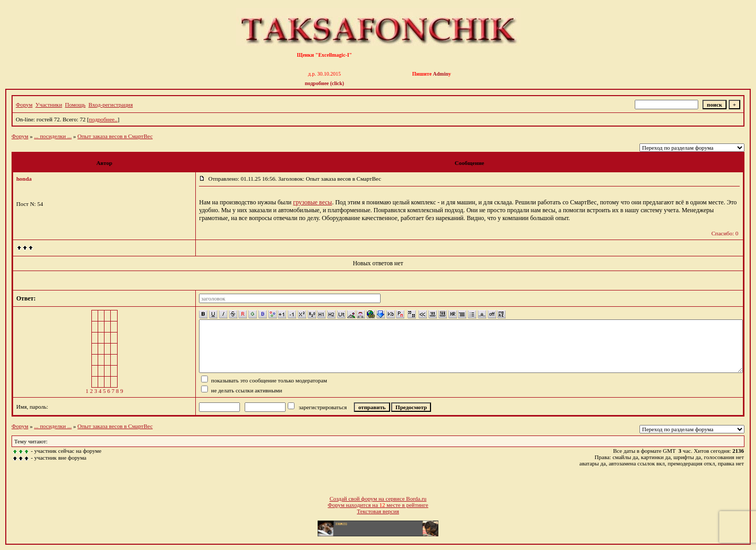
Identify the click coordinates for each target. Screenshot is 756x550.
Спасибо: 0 (725, 233)
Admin (441, 74)
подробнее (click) (325, 83)
